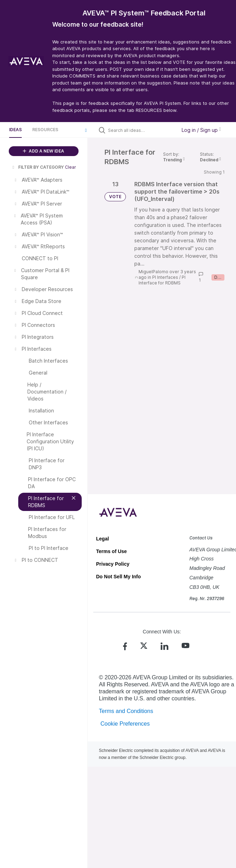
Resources (45, 130)
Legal (103, 539)
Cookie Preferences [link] (125, 724)
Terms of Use (112, 551)
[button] (86, 130)
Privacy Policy (113, 564)
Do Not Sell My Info (119, 577)
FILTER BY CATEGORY (38, 167)
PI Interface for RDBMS (162, 280)
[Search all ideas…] (141, 130)
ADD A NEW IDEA (43, 151)
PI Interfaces (165, 277)
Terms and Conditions (126, 711)
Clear (70, 167)
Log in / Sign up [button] (201, 130)
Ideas (15, 130)
